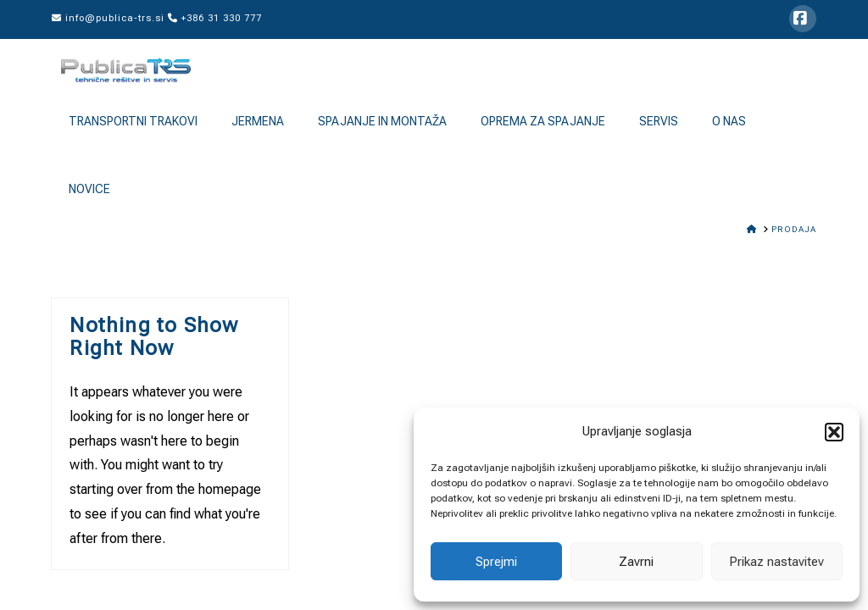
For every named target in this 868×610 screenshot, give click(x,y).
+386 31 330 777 (215, 18)
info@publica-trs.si (108, 18)
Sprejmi (496, 562)
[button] (834, 432)
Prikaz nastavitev (776, 562)
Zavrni (636, 562)
